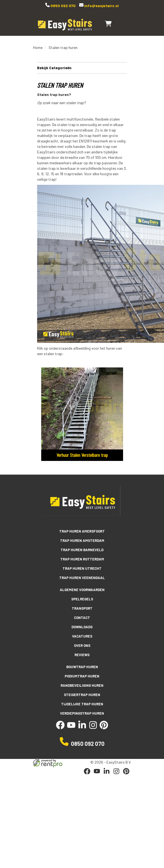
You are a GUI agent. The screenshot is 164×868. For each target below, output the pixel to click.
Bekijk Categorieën (82, 68)
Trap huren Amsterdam (82, 540)
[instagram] (93, 727)
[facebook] (60, 727)
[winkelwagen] (108, 24)
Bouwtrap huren (82, 667)
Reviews (82, 655)
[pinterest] (104, 727)
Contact (82, 618)
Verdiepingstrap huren (82, 713)
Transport (82, 608)
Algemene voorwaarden (82, 590)
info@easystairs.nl (101, 6)
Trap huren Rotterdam (82, 559)
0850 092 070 (63, 6)
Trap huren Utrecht (82, 568)
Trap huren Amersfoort (82, 531)
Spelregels (82, 599)
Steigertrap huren (82, 695)
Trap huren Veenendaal (82, 578)
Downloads (82, 627)
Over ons (82, 645)
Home (38, 47)
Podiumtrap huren (82, 676)
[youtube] (71, 727)
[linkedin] (82, 727)
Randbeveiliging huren (82, 685)
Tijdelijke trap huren (82, 704)
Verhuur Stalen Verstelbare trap (82, 455)
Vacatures (82, 636)
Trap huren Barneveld (82, 550)
